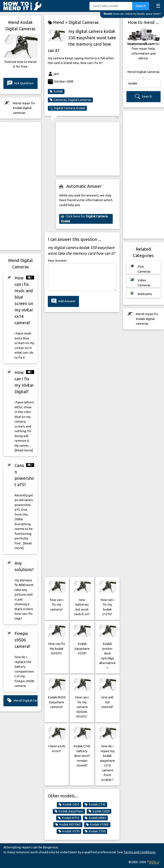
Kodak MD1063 (68, 824)
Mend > (58, 23)
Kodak (56, 91)
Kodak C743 (95, 804)
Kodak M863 (95, 818)
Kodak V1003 (97, 824)
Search (141, 6)
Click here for (84, 219)
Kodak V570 (69, 831)
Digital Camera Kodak (67, 108)
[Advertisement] (20, 186)
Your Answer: (57, 261)
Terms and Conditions (139, 852)
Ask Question (20, 83)
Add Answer (63, 301)
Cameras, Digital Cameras (70, 100)
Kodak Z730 (95, 831)
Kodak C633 (69, 804)
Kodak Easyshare (69, 811)
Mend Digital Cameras (22, 701)
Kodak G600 (99, 811)
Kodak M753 (69, 818)
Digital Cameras (84, 22)
